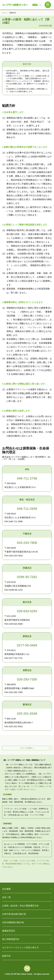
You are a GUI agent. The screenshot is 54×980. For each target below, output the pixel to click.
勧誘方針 (6, 956)
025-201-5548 (27, 714)
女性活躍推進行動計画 (13, 922)
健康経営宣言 (9, 931)
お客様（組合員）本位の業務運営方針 (21, 906)
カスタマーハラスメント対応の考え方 (21, 947)
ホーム (5, 13)
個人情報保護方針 (11, 939)
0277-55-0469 (27, 645)
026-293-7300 (27, 679)
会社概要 (6, 889)
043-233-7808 (27, 543)
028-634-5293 (27, 611)
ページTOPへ (27, 748)
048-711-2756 (27, 478)
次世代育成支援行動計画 (14, 914)
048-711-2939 (27, 509)
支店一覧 (6, 897)
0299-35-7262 (27, 577)
